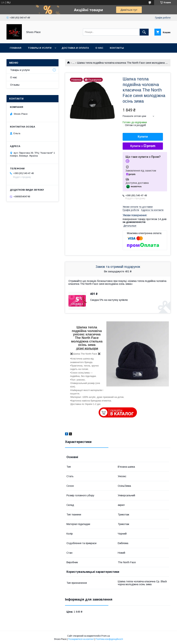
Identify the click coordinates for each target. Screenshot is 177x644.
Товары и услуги (40, 48)
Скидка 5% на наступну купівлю (109, 300)
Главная (16, 48)
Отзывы (15, 85)
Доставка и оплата (75, 48)
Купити (143, 137)
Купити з (143, 146)
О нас (99, 48)
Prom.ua (106, 636)
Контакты (117, 48)
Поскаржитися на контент (81, 639)
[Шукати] (144, 32)
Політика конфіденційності (109, 639)
